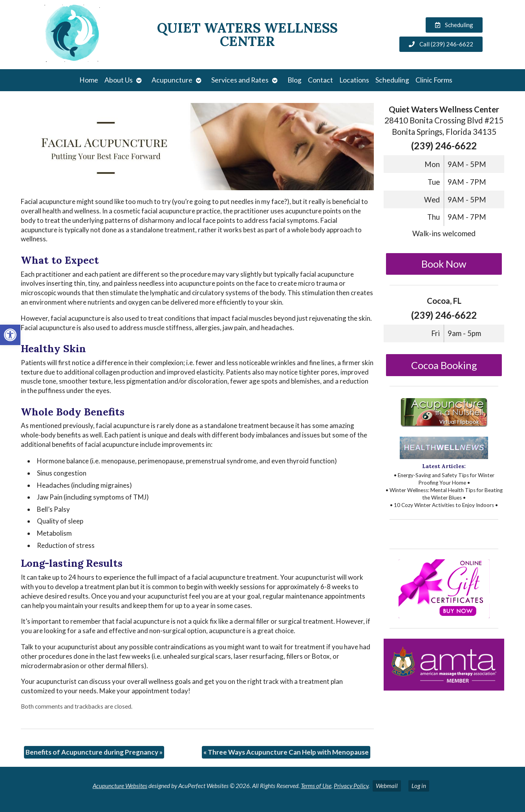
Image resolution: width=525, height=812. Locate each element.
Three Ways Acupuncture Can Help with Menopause (286, 752)
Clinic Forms (434, 80)
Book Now (444, 264)
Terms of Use (316, 786)
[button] (10, 335)
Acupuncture (172, 80)
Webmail (387, 786)
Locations (354, 80)
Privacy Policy (351, 786)
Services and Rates (240, 80)
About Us (119, 80)
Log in (419, 786)
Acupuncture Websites (120, 786)
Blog (295, 80)
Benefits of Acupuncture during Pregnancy (94, 752)
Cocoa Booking (444, 365)
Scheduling (392, 80)
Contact (320, 80)
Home (89, 80)
